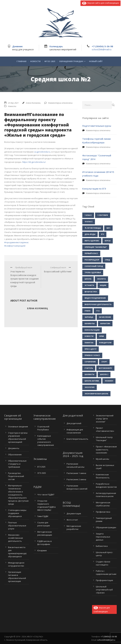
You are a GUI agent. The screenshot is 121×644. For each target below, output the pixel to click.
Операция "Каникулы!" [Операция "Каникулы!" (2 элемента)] (96, 247)
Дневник (18, 46)
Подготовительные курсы (97, 126)
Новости (35, 61)
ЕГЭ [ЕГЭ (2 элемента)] (103, 234)
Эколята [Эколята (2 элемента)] (101, 279)
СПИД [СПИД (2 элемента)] (107, 260)
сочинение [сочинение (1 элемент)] (90, 362)
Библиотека (102, 546)
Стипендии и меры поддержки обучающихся (17, 513)
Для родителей (74, 423)
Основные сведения (18, 427)
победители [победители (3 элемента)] (105, 343)
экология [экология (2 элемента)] (90, 387)
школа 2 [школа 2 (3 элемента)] (104, 374)
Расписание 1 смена (76, 473)
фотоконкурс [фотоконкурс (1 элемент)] (105, 368)
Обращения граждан (71, 61)
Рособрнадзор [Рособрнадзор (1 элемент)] (92, 260)
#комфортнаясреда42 (15, 246)
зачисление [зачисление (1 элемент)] (105, 317)
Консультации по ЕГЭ (94, 189)
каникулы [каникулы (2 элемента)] (90, 323)
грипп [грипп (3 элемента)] (87, 311)
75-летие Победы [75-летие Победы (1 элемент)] (93, 228)
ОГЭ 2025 (42, 473)
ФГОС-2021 (50, 61)
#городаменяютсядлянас (16, 242)
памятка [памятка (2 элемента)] (89, 343)
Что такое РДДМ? (46, 495)
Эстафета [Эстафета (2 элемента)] (89, 285)
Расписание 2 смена (76, 479)
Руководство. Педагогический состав (16, 476)
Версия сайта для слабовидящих (101, 3)
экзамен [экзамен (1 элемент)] (109, 381)
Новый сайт (96, 61)
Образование (15, 454)
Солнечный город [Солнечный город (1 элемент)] (94, 266)
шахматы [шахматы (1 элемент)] (89, 374)
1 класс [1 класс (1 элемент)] (88, 215)
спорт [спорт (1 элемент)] (104, 362)
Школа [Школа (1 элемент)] (88, 279)
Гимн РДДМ (43, 516)
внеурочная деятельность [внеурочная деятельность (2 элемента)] (98, 304)
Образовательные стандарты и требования (17, 464)
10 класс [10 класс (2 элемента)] (89, 222)
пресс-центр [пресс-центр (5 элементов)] (91, 349)
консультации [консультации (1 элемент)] (92, 330)
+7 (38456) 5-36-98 (102, 46)
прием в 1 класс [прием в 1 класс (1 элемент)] (92, 355)
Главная (21, 61)
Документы (14, 448)
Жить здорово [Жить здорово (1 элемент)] (92, 241)
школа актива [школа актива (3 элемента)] (92, 381)
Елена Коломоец (33, 103)
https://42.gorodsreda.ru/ (34, 162)
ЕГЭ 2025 (41, 467)
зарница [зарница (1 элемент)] (89, 317)
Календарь (56, 46)
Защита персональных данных (103, 537)
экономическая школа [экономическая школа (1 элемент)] (96, 394)
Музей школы (102, 459)
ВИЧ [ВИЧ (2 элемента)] (108, 228)
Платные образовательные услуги (17, 526)
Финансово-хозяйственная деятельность (15, 538)
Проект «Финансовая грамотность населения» (106, 450)
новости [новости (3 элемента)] (89, 336)
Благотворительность (77, 439)
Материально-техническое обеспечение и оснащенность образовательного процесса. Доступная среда (18, 495)
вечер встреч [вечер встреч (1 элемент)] (91, 292)
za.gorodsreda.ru (42, 152)
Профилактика (103, 512)
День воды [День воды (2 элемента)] (90, 234)
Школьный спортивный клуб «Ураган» (104, 590)
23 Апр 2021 (13, 103)
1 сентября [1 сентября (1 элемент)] (103, 215)
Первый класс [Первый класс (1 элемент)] (91, 253)
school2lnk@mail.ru (102, 49)
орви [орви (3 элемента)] (101, 336)
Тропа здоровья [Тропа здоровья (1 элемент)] (93, 272)
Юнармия (42, 550)
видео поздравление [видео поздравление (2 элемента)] (95, 298)
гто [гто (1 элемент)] (98, 311)
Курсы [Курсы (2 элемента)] (108, 241)
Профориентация (104, 580)
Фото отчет (72, 520)
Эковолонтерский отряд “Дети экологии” (105, 419)
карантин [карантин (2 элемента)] (105, 323)
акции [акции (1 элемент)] (103, 285)
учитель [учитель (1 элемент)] (89, 368)
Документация (74, 513)
